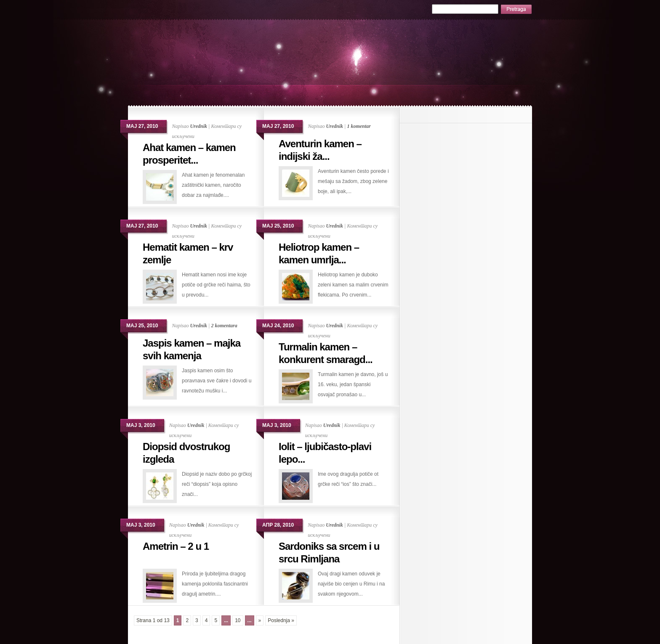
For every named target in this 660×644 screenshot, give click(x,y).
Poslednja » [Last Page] (281, 620)
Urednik (198, 126)
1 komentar (359, 126)
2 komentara (224, 326)
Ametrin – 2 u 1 (176, 546)
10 (238, 620)
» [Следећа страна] (260, 620)
